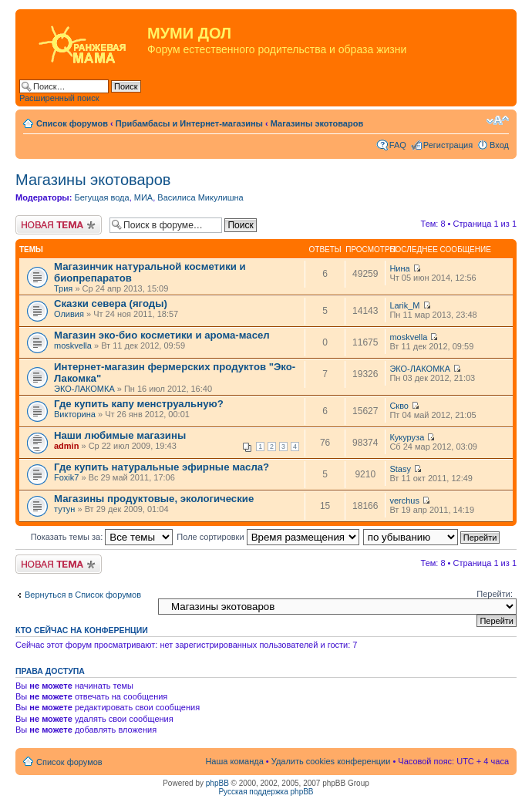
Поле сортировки (268, 537)
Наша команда (234, 761)
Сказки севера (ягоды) (111, 303)
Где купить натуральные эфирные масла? (162, 467)
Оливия (69, 314)
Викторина (75, 414)
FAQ (398, 145)
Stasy (400, 469)
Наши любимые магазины (120, 435)
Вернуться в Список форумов (83, 595)
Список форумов (72, 123)
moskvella (73, 346)
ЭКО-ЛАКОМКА (84, 389)
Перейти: (495, 594)
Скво (399, 406)
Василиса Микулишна (200, 197)
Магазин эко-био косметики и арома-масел (162, 335)
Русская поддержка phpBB (266, 792)
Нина (399, 268)
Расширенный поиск (59, 98)
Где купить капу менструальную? (139, 404)
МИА (143, 197)
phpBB (217, 783)
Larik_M (404, 305)
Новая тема (59, 225)
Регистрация (448, 145)
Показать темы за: (102, 537)
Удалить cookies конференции (331, 761)
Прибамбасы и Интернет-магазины (189, 123)
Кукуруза (407, 437)
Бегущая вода (101, 197)
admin (66, 446)
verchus (404, 501)
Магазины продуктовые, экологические (154, 499)
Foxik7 (66, 477)
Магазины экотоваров (317, 123)
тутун (64, 509)
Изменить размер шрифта (498, 120)
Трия (63, 288)
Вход (499, 145)
